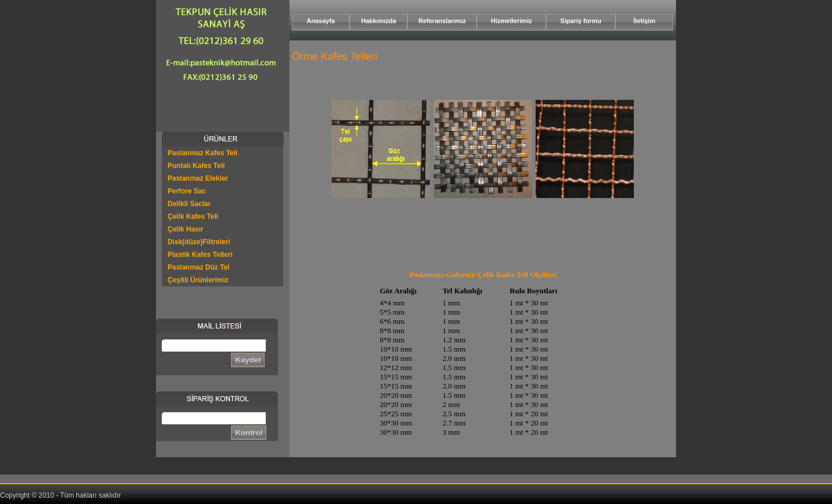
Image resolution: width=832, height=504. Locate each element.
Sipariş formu (581, 21)
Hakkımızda (379, 21)
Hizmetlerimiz (512, 21)
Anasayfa (321, 21)
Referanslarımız (442, 21)
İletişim (644, 21)
